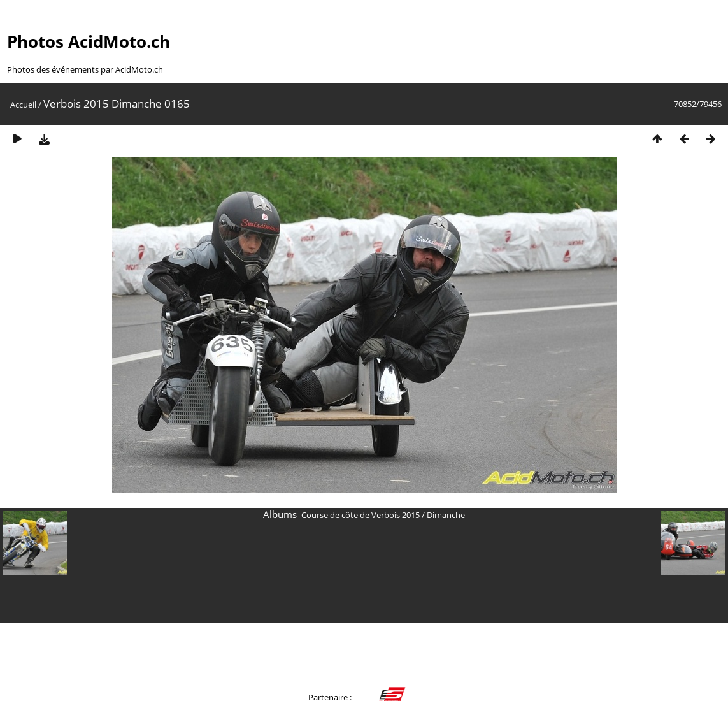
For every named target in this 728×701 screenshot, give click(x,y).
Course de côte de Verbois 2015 (360, 515)
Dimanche (446, 515)
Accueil (23, 105)
